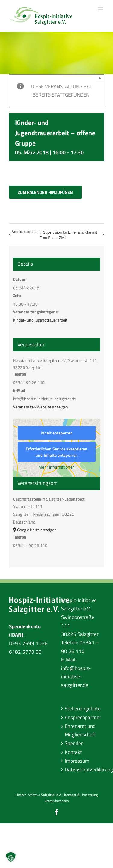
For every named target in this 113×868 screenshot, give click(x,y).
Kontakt (73, 752)
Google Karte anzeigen (37, 530)
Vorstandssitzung (26, 232)
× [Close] (100, 78)
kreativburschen (57, 801)
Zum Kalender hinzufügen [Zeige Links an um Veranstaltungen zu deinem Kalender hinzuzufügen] (45, 192)
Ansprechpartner (83, 717)
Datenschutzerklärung (83, 770)
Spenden (74, 743)
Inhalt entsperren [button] (57, 433)
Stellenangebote (83, 709)
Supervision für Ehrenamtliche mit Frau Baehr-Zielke (68, 235)
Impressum (77, 761)
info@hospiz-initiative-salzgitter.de (76, 677)
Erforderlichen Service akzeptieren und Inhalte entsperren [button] (56, 452)
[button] (11, 857)
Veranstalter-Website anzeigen (41, 407)
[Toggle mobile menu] (101, 9)
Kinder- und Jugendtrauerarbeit (40, 320)
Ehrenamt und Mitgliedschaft (80, 730)
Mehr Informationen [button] (57, 467)
